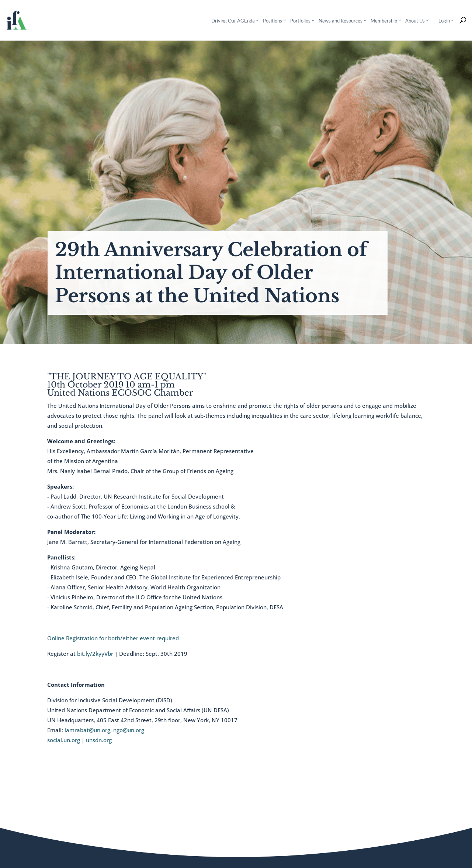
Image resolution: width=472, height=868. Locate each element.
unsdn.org (99, 740)
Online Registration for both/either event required (113, 638)
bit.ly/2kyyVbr (95, 654)
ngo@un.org (129, 730)
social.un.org (64, 740)
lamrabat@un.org (87, 730)
